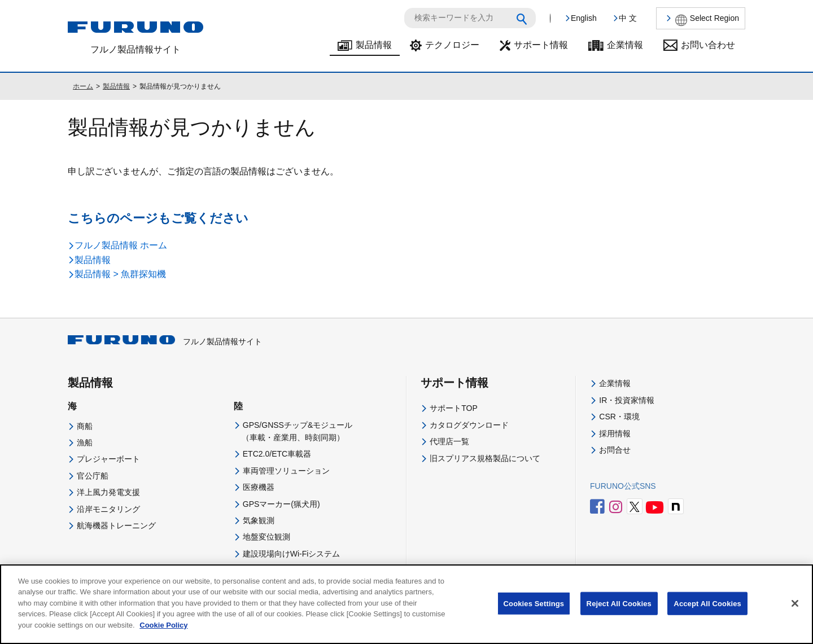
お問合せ (615, 450)
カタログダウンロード (469, 425)
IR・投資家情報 (627, 400)
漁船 (85, 443)
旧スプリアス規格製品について (485, 458)
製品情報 (374, 45)
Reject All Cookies (619, 612)
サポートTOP (454, 408)
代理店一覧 (449, 441)
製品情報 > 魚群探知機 (120, 274)
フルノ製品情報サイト (165, 341)
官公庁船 (93, 476)
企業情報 (625, 45)
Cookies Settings (534, 612)
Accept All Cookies (707, 612)
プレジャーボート (108, 459)
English (584, 18)
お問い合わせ (708, 45)
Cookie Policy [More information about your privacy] (163, 634)
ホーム (83, 86)
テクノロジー (452, 45)
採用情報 (615, 433)
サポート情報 (541, 45)
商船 (85, 426)
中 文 (628, 18)
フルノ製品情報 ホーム (121, 245)
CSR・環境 (619, 417)
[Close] (795, 612)
